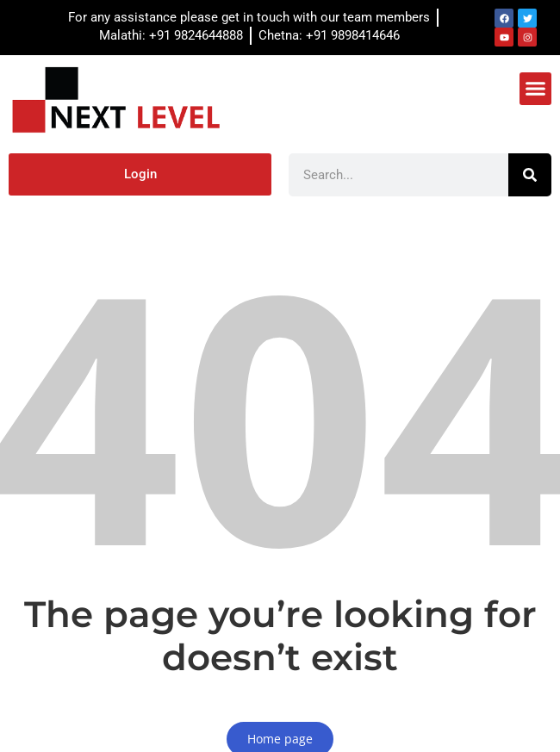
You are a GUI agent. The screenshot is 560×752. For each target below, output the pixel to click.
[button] (536, 89)
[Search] (530, 175)
